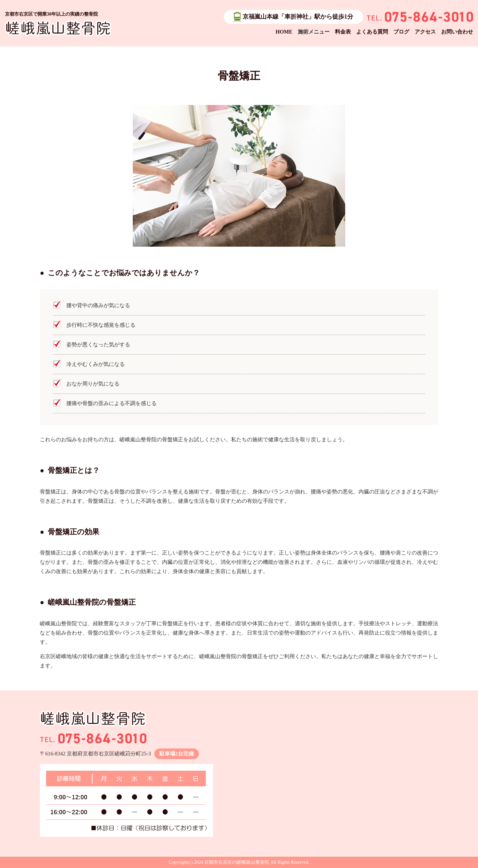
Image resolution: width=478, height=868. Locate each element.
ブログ (401, 32)
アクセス (425, 32)
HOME (284, 32)
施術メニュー (314, 32)
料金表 (343, 32)
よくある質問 (372, 32)
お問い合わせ (457, 32)
